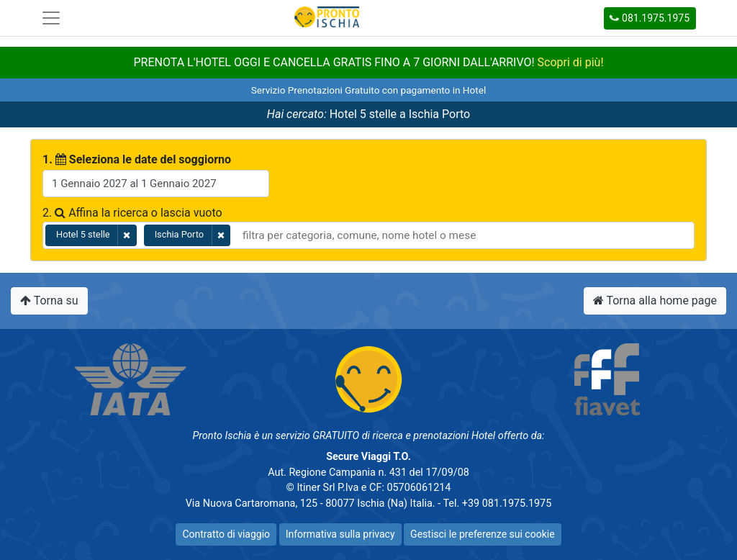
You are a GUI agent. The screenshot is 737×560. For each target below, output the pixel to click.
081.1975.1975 (649, 18)
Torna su (49, 301)
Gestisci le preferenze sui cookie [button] (482, 534)
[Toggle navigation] (51, 18)
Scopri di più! (571, 62)
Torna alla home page (655, 301)
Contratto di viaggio (226, 534)
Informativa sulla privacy (340, 534)
